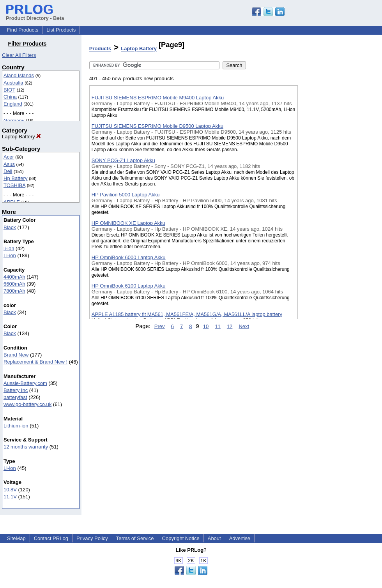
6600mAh (14, 284)
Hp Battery (15, 178)
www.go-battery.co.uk (27, 404)
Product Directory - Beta (35, 15)
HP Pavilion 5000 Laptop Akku (126, 195)
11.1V (10, 497)
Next (244, 326)
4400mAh (14, 277)
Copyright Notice (181, 538)
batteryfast (15, 397)
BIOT (9, 90)
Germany (14, 121)
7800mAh (14, 291)
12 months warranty (26, 447)
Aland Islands (19, 75)
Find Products (23, 30)
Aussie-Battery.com (25, 383)
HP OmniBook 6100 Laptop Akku (129, 286)
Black (10, 227)
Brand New (16, 355)
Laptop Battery (21, 137)
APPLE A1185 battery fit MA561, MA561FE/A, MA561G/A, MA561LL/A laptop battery (187, 314)
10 (206, 326)
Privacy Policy (92, 538)
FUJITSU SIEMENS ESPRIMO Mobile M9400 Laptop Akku (158, 98)
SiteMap (16, 538)
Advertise (240, 538)
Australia (13, 83)
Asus (9, 164)
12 (230, 326)
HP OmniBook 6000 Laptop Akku (129, 257)
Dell (8, 171)
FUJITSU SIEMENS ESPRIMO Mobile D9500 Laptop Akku (157, 126)
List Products (61, 30)
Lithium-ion (16, 426)
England (13, 104)
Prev (160, 326)
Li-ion (10, 255)
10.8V (10, 490)
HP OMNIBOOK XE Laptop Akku (128, 223)
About (214, 538)
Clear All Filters (19, 55)
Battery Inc (16, 390)
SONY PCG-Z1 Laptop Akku (123, 160)
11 (218, 326)
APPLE (12, 202)
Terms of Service (135, 538)
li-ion (9, 248)
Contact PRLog (51, 538)
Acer (9, 157)
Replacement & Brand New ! (35, 362)
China (10, 97)
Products (100, 49)
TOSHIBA (14, 185)
